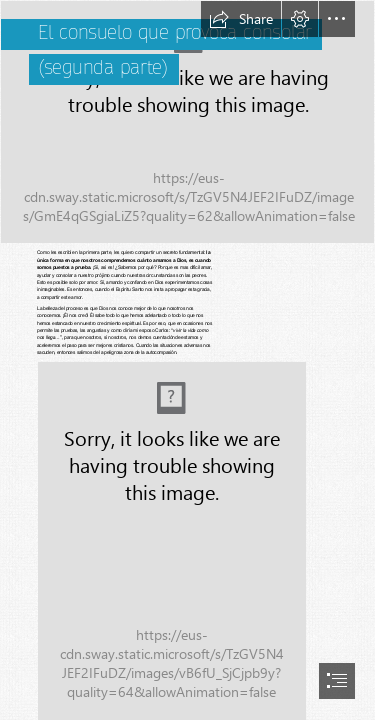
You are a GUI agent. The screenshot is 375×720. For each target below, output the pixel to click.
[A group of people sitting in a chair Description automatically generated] (187, 122)
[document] (187, 360)
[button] (241, 19)
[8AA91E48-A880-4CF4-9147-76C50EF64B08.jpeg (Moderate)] (171, 540)
